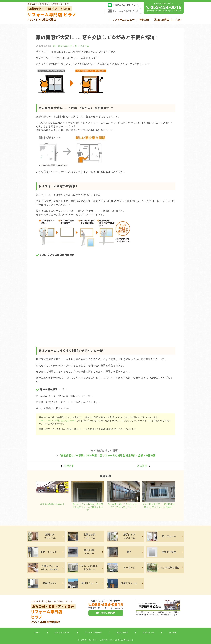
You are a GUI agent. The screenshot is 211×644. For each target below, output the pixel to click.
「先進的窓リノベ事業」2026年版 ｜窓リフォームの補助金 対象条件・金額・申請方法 (107, 456)
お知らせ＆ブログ (62, 633)
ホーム (37, 633)
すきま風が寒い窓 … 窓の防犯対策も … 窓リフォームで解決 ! (159, 506)
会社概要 (173, 633)
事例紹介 (144, 20)
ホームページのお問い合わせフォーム (58, 420)
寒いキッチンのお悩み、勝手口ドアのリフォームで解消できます (88, 507)
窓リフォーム (82, 46)
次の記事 (144, 466)
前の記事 (67, 466)
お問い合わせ (149, 633)
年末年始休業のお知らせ (52, 504)
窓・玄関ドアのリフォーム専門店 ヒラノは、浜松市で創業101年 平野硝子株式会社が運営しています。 (158, 608)
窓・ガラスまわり (63, 46)
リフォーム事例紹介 (93, 633)
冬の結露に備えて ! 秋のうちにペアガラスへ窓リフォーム (123, 506)
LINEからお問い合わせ (123, 5)
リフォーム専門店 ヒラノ (52, 14)
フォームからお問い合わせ (123, 11)
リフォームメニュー (123, 20)
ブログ (178, 20)
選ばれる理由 (162, 20)
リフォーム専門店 (53, 614)
